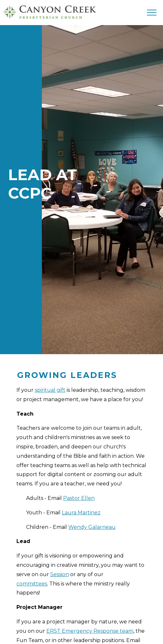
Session (60, 574)
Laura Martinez (81, 513)
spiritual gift (50, 390)
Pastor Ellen (79, 498)
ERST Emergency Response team (90, 631)
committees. (32, 584)
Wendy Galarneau (92, 527)
